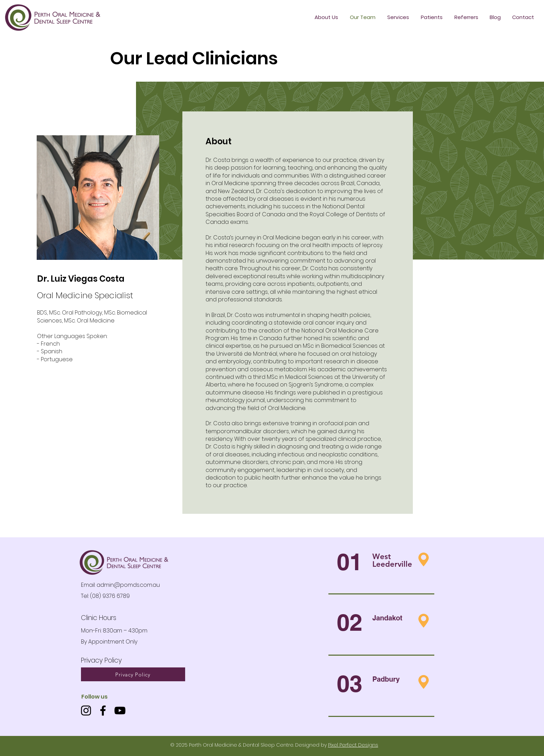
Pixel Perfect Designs (353, 745)
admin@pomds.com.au (128, 585)
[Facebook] (103, 711)
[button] (432, 17)
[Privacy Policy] (133, 674)
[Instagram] (86, 711)
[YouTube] (120, 711)
